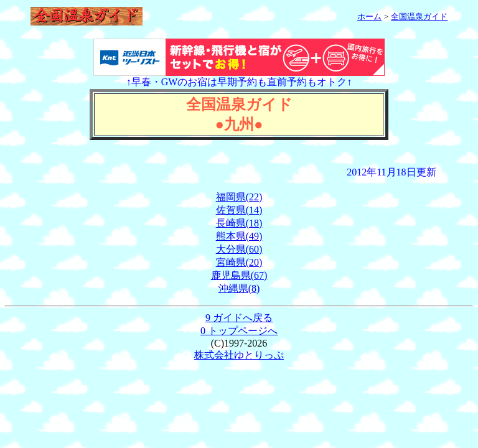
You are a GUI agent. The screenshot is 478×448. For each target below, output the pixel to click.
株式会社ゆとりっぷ (239, 355)
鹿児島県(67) (239, 275)
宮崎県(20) (239, 262)
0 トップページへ (239, 331)
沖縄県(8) (239, 288)
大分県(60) (239, 249)
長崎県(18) (239, 223)
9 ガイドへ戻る (239, 318)
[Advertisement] (239, 158)
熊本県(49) (239, 236)
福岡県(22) (239, 197)
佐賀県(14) (239, 210)
